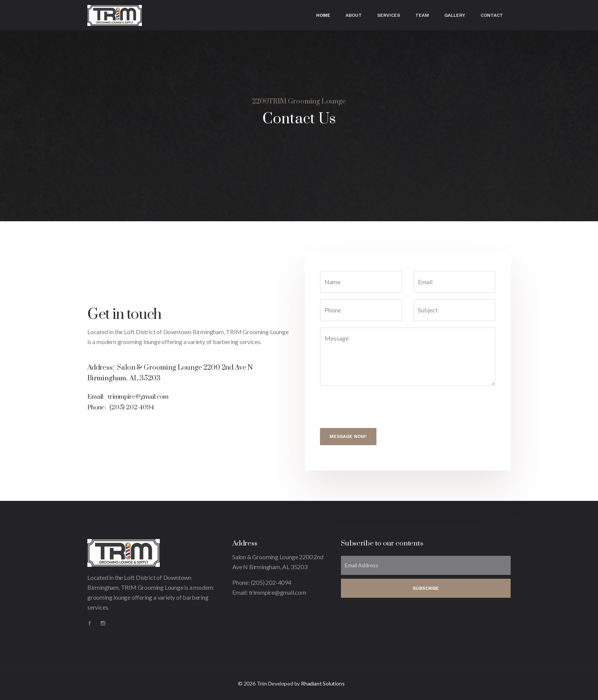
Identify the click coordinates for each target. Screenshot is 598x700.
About (354, 15)
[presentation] (378, 407)
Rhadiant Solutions (323, 683)
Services (389, 15)
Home (323, 15)
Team (422, 15)
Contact (492, 15)
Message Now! (348, 436)
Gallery (455, 15)
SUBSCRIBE (426, 588)
